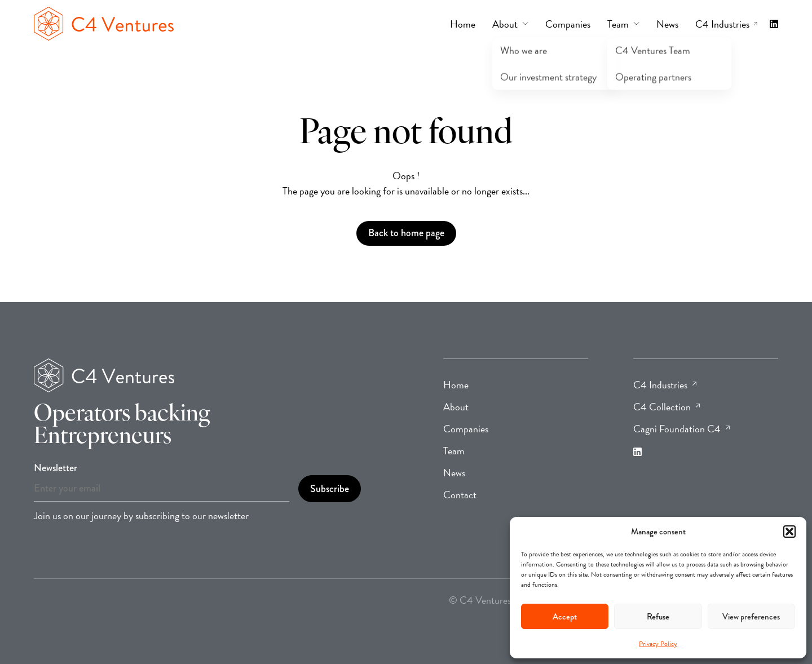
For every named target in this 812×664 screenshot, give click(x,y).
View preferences (751, 617)
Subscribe (330, 489)
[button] (789, 532)
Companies (466, 429)
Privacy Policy (658, 644)
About (456, 407)
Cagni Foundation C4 (681, 429)
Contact (460, 495)
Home (456, 385)
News (454, 473)
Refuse (658, 617)
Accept (565, 617)
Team (454, 451)
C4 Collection (667, 407)
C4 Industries (665, 385)
